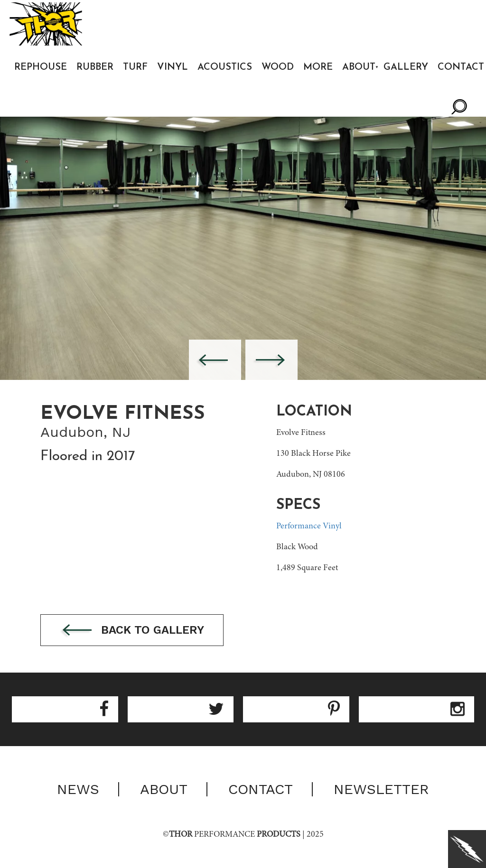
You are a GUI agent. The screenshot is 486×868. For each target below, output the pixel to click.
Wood (278, 67)
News (78, 789)
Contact (261, 789)
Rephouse (41, 67)
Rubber (95, 67)
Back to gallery (132, 631)
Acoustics (225, 67)
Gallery (406, 67)
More (318, 67)
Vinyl (173, 67)
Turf (135, 67)
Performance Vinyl (309, 526)
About (359, 67)
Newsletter (381, 789)
